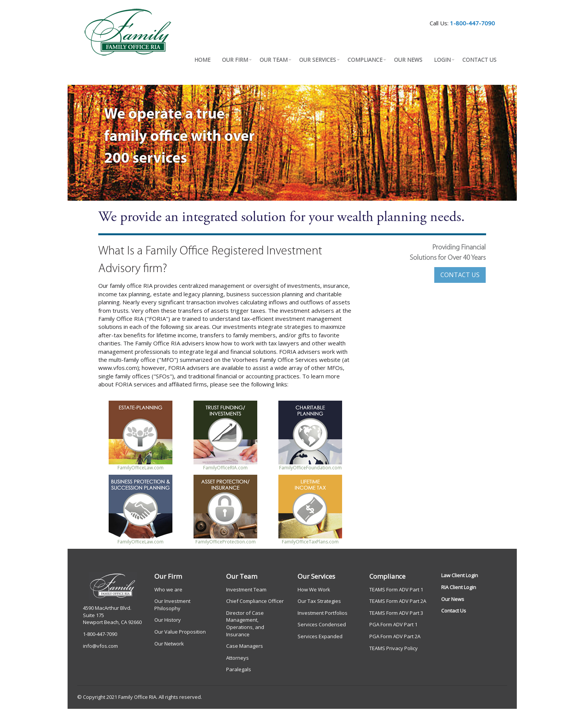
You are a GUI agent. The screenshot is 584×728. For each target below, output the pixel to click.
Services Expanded (320, 636)
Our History (168, 620)
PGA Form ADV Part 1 (393, 624)
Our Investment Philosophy (172, 605)
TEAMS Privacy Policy (394, 648)
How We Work (314, 589)
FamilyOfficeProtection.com (226, 542)
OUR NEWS (408, 60)
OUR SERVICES (318, 60)
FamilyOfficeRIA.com (225, 468)
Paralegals (239, 669)
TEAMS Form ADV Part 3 (396, 613)
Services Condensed (322, 624)
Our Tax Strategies (319, 601)
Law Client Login (460, 575)
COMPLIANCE (365, 60)
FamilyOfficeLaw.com (141, 468)
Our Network (169, 644)
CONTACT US (479, 60)
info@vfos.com (100, 646)
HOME (202, 60)
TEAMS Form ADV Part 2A (398, 601)
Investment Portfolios (323, 613)
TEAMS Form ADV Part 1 (396, 589)
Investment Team (246, 589)
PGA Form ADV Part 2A (395, 636)
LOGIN (442, 60)
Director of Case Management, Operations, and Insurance (245, 624)
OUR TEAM (274, 60)
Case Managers (245, 646)
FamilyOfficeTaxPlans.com (310, 542)
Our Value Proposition (180, 632)
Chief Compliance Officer (255, 601)
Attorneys (237, 658)
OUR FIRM (235, 60)
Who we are (168, 589)
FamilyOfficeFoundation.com (310, 468)
